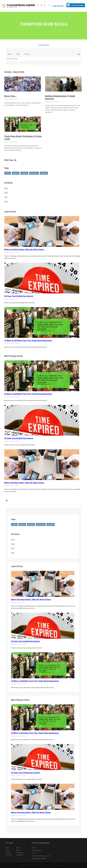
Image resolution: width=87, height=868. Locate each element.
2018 (6, 193)
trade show (44, 173)
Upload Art (20, 855)
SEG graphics (34, 173)
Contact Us (20, 852)
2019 (6, 188)
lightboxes (16, 173)
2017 (6, 197)
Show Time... (10, 96)
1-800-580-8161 (58, 6)
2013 (6, 202)
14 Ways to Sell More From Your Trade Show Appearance (28, 340)
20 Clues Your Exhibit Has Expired (19, 296)
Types (7, 850)
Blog (18, 850)
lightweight (24, 173)
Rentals (8, 852)
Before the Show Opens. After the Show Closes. (24, 249)
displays (8, 173)
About (18, 847)
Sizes (7, 847)
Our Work (9, 855)
